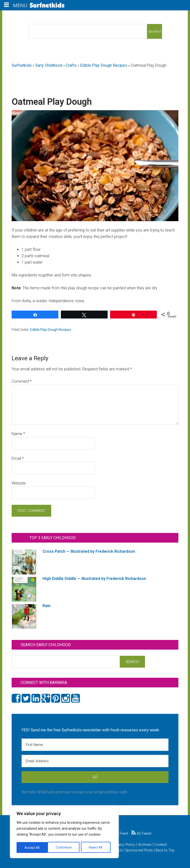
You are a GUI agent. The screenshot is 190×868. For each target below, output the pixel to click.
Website (19, 483)
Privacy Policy (124, 845)
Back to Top (165, 850)
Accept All (97, 847)
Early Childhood (49, 65)
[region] (64, 832)
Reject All (65, 847)
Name (18, 434)
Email (18, 458)
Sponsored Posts (139, 850)
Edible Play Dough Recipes (104, 65)
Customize (33, 847)
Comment (22, 381)
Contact (161, 845)
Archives (145, 845)
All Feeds (142, 833)
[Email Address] (95, 761)
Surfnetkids (22, 65)
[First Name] (95, 745)
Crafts (71, 65)
